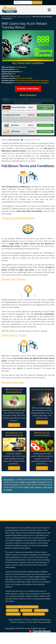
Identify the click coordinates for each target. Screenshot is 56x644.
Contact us (22, 622)
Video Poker (41, 610)
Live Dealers (13, 614)
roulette (26, 487)
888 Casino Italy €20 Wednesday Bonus (14, 391)
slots (32, 487)
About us (28, 620)
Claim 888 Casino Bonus (28, 89)
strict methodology (36, 103)
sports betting (31, 482)
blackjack (38, 487)
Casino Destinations (16, 620)
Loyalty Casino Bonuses (24, 17)
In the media (32, 622)
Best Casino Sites (11, 17)
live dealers (8, 490)
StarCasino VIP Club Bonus (42, 390)
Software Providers (34, 614)
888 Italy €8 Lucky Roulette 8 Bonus (42, 434)
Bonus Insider (25, 628)
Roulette (26, 610)
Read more (14, 425)
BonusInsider (9, 480)
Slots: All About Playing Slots (22, 607)
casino (22, 482)
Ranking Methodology (41, 620)
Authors (13, 622)
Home (3, 17)
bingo (43, 482)
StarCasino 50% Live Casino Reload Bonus (14, 434)
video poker (47, 487)
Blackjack (12, 610)
